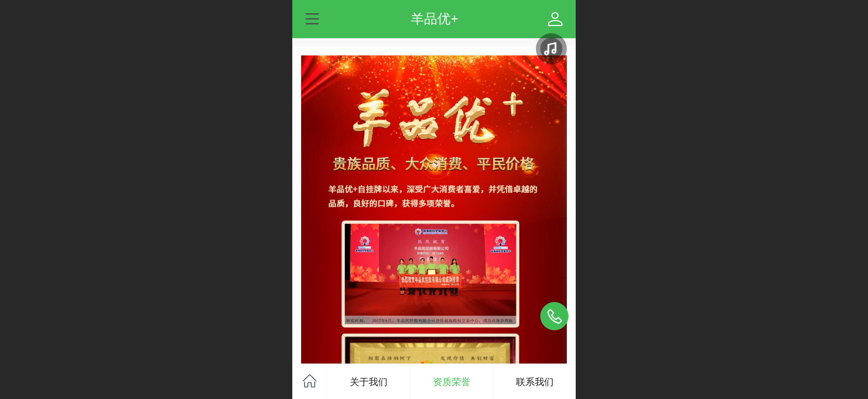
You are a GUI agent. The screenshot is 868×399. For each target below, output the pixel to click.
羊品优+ (435, 19)
